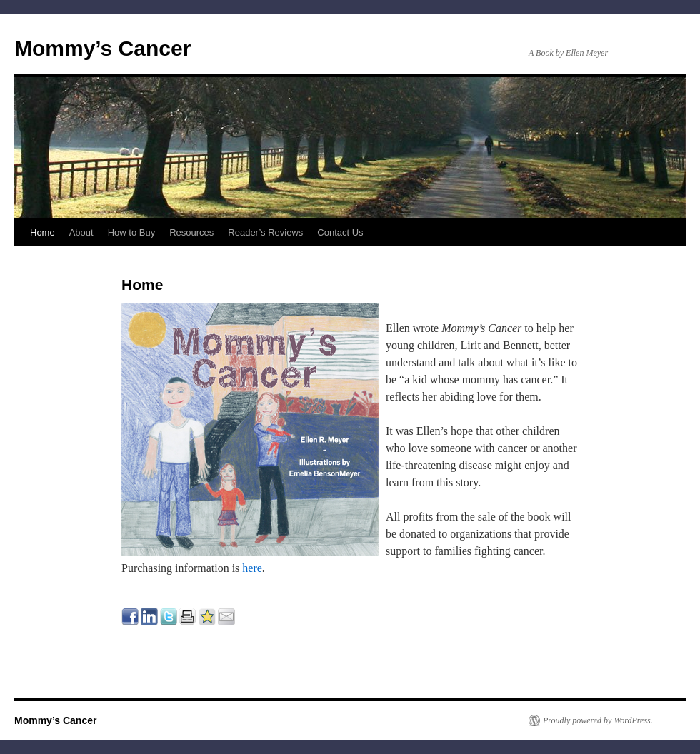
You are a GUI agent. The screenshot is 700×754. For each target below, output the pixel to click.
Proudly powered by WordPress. (598, 720)
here (252, 568)
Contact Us (340, 232)
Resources (191, 232)
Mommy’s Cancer (102, 48)
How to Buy (131, 232)
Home (42, 232)
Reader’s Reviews (265, 232)
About (81, 232)
